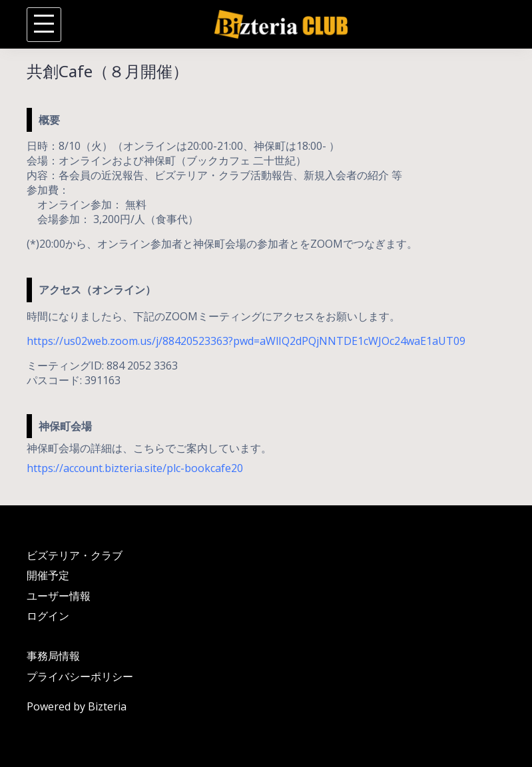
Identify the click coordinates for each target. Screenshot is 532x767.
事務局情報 (53, 656)
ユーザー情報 (59, 596)
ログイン (48, 616)
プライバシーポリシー (80, 676)
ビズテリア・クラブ (75, 555)
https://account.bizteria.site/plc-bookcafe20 (135, 468)
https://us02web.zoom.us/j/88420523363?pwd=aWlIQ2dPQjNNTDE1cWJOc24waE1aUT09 (246, 341)
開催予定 (48, 575)
